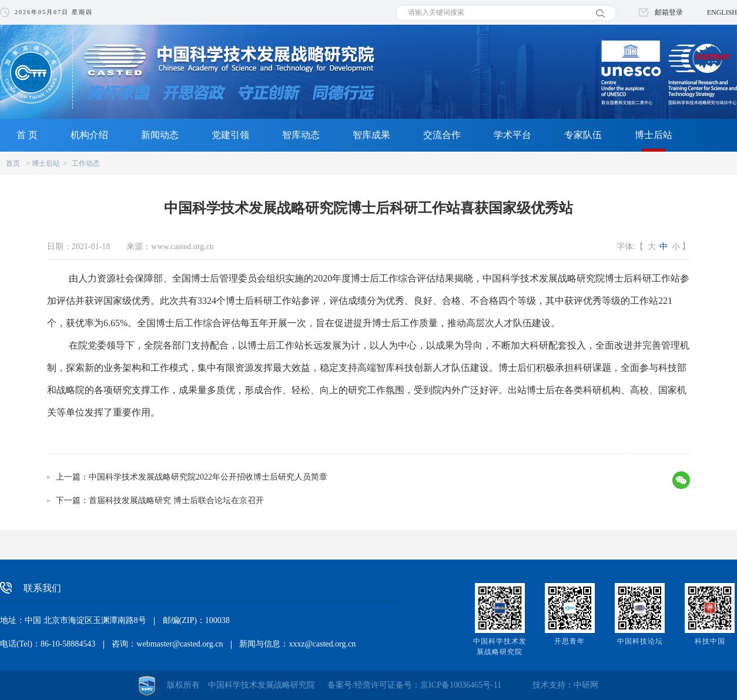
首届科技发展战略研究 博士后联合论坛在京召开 (176, 500)
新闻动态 (160, 135)
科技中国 (710, 641)
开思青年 (569, 641)
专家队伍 (583, 135)
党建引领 (230, 135)
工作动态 (86, 163)
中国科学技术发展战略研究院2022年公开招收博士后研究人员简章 (208, 477)
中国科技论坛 (640, 641)
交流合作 (442, 135)
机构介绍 (89, 135)
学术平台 (512, 135)
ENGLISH (722, 12)
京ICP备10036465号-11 (461, 685)
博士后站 (654, 135)
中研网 (586, 685)
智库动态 (301, 135)
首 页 (27, 135)
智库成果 (371, 135)
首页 (13, 163)
